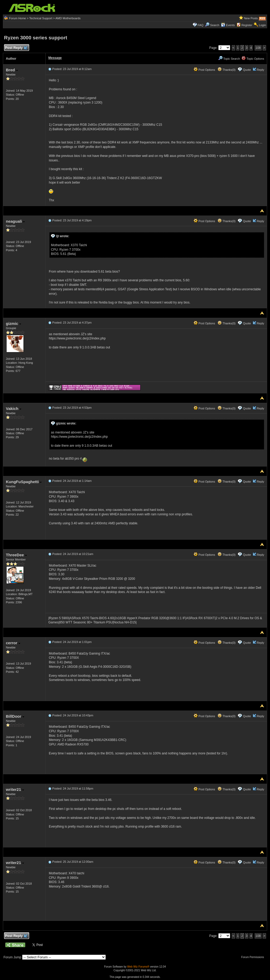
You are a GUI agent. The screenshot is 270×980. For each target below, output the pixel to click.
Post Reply (16, 48)
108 (258, 48)
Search (215, 25)
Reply (261, 70)
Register (247, 25)
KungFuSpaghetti (24, 482)
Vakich (14, 409)
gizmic (13, 323)
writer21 (15, 789)
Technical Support (41, 18)
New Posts (251, 18)
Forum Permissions (254, 957)
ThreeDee (16, 555)
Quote (247, 70)
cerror (13, 643)
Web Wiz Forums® (138, 967)
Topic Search (229, 59)
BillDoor (15, 716)
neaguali (15, 221)
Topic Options (253, 59)
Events (228, 25)
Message (55, 58)
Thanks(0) (226, 70)
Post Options (204, 70)
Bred (12, 70)
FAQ (201, 25)
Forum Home (17, 18)
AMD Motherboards (68, 18)
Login (262, 25)
